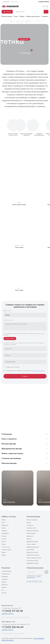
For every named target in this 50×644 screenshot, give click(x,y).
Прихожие (4, 531)
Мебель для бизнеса (33, 16)
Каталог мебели (19, 22)
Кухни (3, 523)
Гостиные (4, 539)
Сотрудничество (6, 574)
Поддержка (5, 576)
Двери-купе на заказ (32, 552)
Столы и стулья (6, 547)
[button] (44, 6)
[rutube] (36, 581)
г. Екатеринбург (6, 2)
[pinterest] (41, 581)
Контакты (4, 593)
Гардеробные (5, 533)
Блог (3, 590)
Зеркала (4, 555)
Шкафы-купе (5, 525)
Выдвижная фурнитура (33, 547)
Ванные (4, 544)
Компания (6, 568)
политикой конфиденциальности (38, 371)
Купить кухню (28, 22)
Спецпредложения (7, 571)
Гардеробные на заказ (33, 563)
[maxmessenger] (28, 581)
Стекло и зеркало (31, 544)
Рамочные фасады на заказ (34, 558)
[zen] (38, 581)
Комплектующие (7, 16)
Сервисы (4, 582)
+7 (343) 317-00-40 (43, 2)
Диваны (4, 552)
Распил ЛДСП (30, 550)
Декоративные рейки (32, 542)
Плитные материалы (32, 520)
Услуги (16, 16)
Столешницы (30, 525)
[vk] (30, 581)
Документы (5, 585)
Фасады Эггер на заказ (33, 555)
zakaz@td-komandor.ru (8, 614)
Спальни (4, 536)
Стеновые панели (6, 550)
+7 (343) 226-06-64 (13, 627)
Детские (4, 542)
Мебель (22, 16)
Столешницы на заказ (32, 561)
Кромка (29, 523)
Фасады (29, 539)
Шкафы (4, 528)
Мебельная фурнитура (33, 531)
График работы (14, 2)
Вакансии (4, 587)
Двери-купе (30, 536)
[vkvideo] (33, 581)
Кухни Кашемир (9, 502)
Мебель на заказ (9, 516)
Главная (12, 22)
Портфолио (5, 579)
